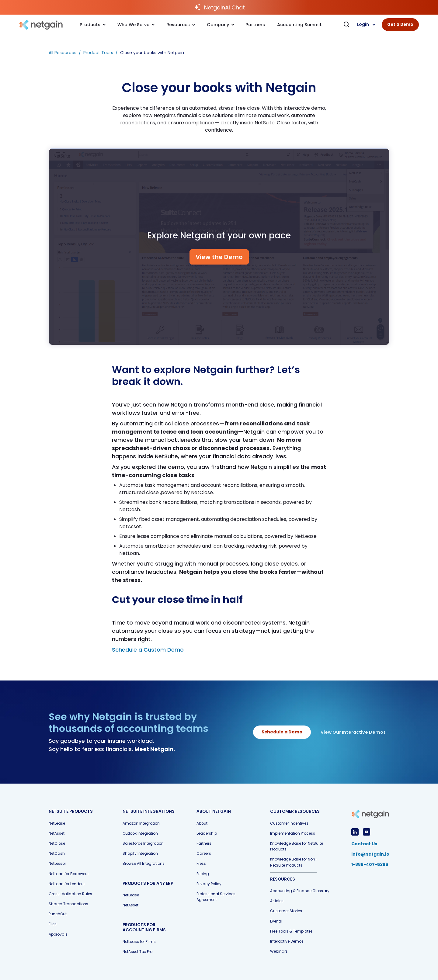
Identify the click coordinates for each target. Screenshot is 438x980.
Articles (277, 901)
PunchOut (58, 914)
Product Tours (98, 53)
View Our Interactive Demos (353, 732)
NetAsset (57, 833)
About (202, 823)
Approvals (58, 934)
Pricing (203, 874)
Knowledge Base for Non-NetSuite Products (294, 862)
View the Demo (219, 257)
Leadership (207, 833)
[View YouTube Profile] (367, 832)
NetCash (57, 853)
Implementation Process (293, 833)
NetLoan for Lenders (67, 884)
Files (53, 924)
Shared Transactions (68, 904)
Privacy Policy (209, 884)
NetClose (57, 843)
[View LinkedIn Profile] (355, 832)
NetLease (57, 823)
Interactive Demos (287, 941)
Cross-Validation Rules (70, 894)
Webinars (279, 951)
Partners (204, 843)
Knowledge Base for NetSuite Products (296, 846)
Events (276, 921)
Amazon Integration (141, 823)
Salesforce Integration (143, 843)
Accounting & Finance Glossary (300, 891)
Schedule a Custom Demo (148, 650)
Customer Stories (286, 911)
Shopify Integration (140, 853)
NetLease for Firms (139, 942)
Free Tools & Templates (291, 931)
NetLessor (57, 863)
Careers (204, 853)
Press (201, 863)
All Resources (63, 53)
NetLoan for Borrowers (69, 874)
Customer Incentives (289, 823)
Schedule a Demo (282, 732)
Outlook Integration (140, 833)
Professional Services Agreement (216, 897)
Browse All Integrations (144, 863)
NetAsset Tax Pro (137, 952)
